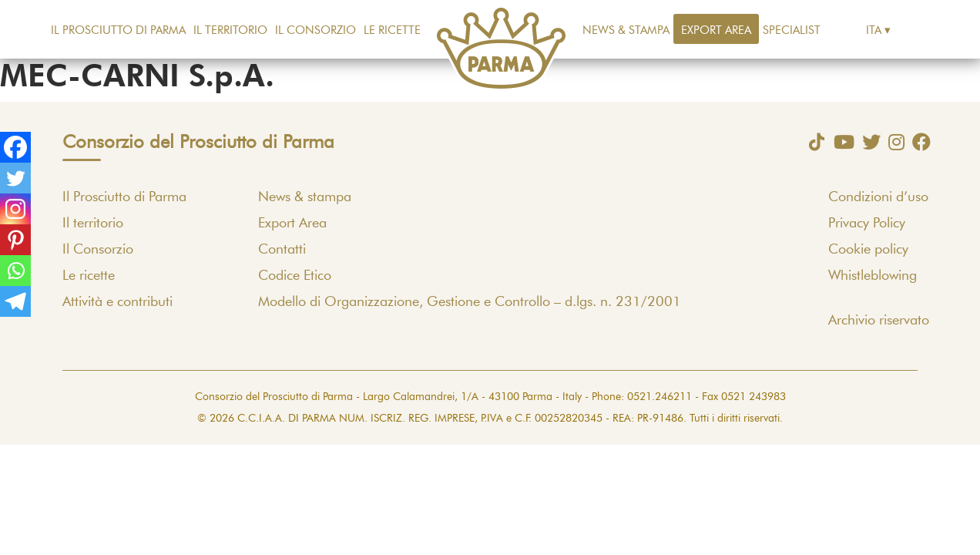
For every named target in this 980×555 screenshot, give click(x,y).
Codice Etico (295, 276)
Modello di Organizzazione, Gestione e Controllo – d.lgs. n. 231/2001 (470, 302)
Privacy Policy (867, 224)
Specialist (792, 30)
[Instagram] (15, 209)
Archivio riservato (879, 321)
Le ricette (392, 30)
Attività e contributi (117, 302)
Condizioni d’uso (878, 197)
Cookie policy (868, 250)
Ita (874, 30)
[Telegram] (15, 301)
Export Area (716, 30)
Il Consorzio (315, 30)
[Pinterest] (15, 240)
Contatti (282, 250)
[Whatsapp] (15, 271)
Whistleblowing (873, 276)
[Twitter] (15, 178)
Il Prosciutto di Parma (118, 30)
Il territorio (230, 30)
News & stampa (626, 30)
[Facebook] (15, 147)
